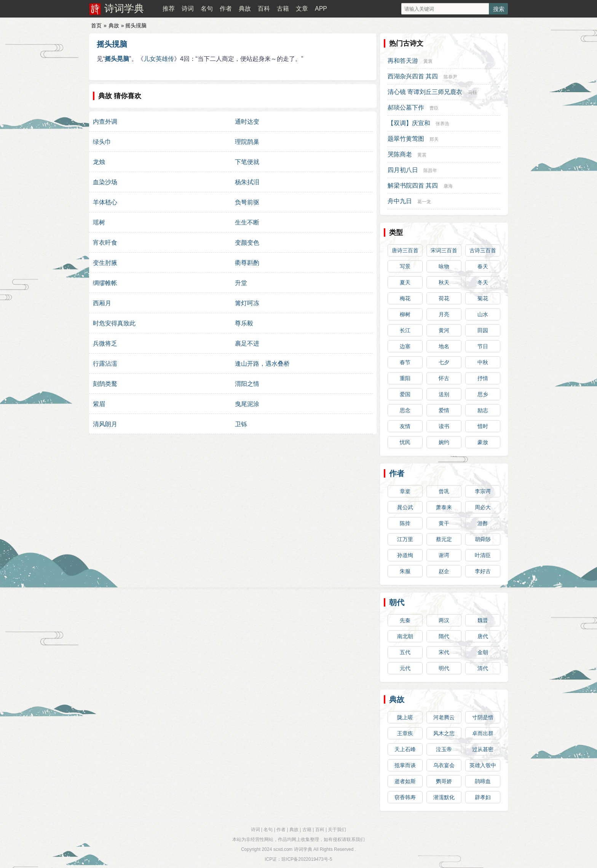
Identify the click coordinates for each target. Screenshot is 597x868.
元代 (405, 668)
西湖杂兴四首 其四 (413, 76)
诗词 (188, 9)
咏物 (444, 266)
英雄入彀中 (483, 765)
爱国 (405, 394)
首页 (96, 25)
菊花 (483, 298)
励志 (483, 410)
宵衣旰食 (105, 243)
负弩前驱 (247, 202)
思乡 (483, 394)
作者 (226, 9)
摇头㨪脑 (112, 44)
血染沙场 (105, 182)
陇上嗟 (405, 717)
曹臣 (434, 108)
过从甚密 (483, 749)
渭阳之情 (247, 384)
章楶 (405, 491)
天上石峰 (405, 749)
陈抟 (405, 523)
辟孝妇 (483, 797)
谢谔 (444, 555)
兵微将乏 (105, 343)
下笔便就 (247, 162)
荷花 (444, 298)
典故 (245, 9)
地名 (444, 346)
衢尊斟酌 (247, 263)
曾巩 (444, 491)
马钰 (472, 92)
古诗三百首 (483, 250)
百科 (264, 9)
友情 (405, 426)
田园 (483, 330)
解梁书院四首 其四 (413, 186)
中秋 (483, 362)
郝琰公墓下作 (406, 108)
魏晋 (483, 620)
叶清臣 (483, 555)
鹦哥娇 (444, 781)
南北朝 (405, 636)
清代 (483, 668)
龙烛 (99, 162)
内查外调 (105, 122)
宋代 (444, 652)
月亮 (444, 314)
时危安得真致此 (114, 323)
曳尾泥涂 (247, 404)
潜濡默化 (444, 797)
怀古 (444, 378)
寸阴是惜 (483, 717)
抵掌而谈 (405, 765)
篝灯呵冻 (247, 303)
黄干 (444, 523)
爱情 (444, 410)
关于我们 (337, 830)
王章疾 (405, 733)
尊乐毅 (244, 323)
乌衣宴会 (444, 765)
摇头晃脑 (117, 59)
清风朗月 (105, 424)
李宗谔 (483, 491)
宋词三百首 (444, 250)
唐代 (483, 636)
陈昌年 (430, 170)
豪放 (483, 442)
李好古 (483, 571)
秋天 (444, 282)
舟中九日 (400, 201)
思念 (405, 410)
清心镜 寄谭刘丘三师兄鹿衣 (425, 92)
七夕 (444, 362)
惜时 (483, 426)
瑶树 (99, 222)
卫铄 (241, 424)
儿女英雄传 (159, 59)
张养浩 (442, 124)
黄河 (444, 330)
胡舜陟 (483, 539)
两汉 (444, 620)
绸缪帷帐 (105, 283)
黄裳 (422, 155)
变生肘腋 (105, 263)
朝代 (397, 602)
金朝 (483, 652)
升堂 (241, 283)
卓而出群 (483, 733)
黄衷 (428, 61)
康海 (448, 186)
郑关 (434, 139)
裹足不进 (247, 343)
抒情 (483, 378)
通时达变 (247, 122)
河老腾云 (444, 717)
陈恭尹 (450, 77)
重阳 (405, 378)
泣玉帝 (444, 749)
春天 (483, 266)
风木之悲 (444, 733)
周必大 (483, 507)
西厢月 (102, 303)
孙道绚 (405, 555)
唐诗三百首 (405, 250)
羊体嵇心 (105, 202)
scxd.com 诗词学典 (293, 849)
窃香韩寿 (405, 797)
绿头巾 (102, 142)
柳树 (405, 314)
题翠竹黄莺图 (406, 139)
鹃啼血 (483, 781)
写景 (405, 266)
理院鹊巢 (247, 142)
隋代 (444, 636)
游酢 (483, 523)
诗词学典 (124, 8)
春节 (405, 362)
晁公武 (405, 507)
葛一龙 (424, 202)
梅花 (405, 298)
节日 (483, 346)
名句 (207, 9)
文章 (302, 9)
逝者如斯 (405, 781)
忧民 (405, 442)
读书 (444, 426)
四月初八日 (403, 170)
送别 (444, 394)
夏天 (405, 282)
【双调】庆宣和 (409, 123)
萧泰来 (444, 507)
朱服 (405, 571)
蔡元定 (444, 539)
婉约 (444, 442)
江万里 (405, 539)
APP (321, 9)
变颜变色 (247, 243)
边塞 (405, 346)
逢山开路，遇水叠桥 (262, 364)
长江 (405, 330)
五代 (405, 652)
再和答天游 (403, 61)
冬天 (483, 282)
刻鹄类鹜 (105, 384)
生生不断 (247, 222)
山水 (483, 314)
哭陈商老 (400, 154)
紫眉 (99, 404)
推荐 (169, 9)
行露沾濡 (105, 364)
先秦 (405, 620)
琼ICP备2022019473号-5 (307, 859)
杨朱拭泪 (247, 182)
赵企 (444, 571)
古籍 (283, 9)
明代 (444, 668)
